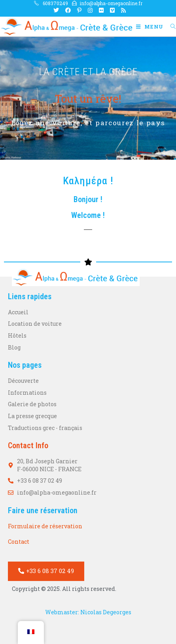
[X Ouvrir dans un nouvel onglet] (56, 10)
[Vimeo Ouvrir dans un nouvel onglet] (112, 10)
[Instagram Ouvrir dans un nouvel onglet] (90, 10)
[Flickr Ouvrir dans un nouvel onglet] (101, 10)
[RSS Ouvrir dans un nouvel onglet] (122, 10)
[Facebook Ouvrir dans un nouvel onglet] (68, 10)
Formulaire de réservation (45, 526)
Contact (19, 542)
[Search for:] (170, 27)
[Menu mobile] (150, 27)
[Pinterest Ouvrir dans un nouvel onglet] (79, 10)
